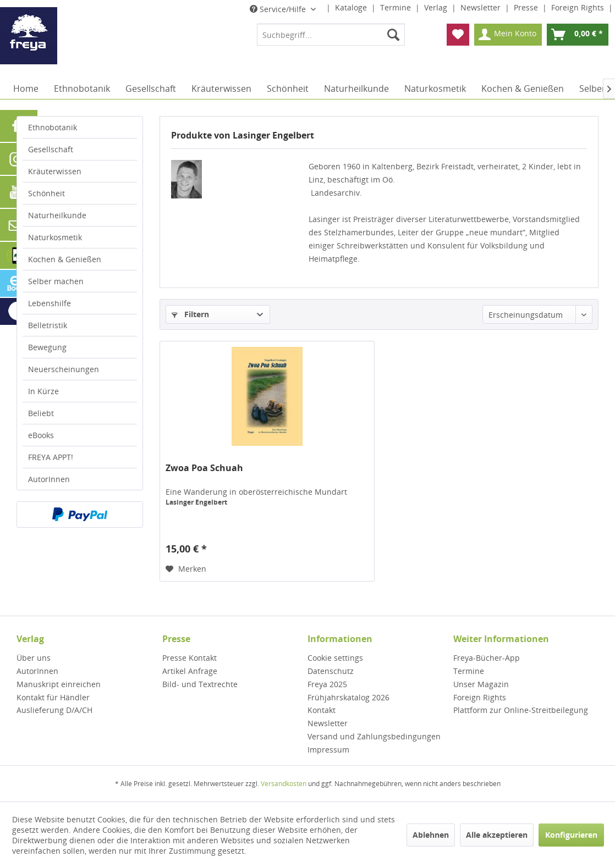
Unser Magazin (481, 684)
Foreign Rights (579, 7)
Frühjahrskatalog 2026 (348, 697)
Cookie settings (335, 658)
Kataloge (352, 7)
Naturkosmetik (55, 237)
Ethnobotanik (53, 127)
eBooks (41, 435)
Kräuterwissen (55, 171)
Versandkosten (284, 784)
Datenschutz (331, 671)
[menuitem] (331, 35)
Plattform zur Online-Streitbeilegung (521, 710)
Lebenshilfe (50, 303)
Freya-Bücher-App (487, 658)
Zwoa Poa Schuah (204, 468)
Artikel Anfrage (190, 671)
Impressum (328, 750)
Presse (527, 7)
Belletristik (48, 325)
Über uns (34, 658)
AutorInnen (49, 479)
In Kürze (43, 391)
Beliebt (41, 413)
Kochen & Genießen (65, 259)
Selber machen (56, 281)
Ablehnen (431, 835)
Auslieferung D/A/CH (54, 710)
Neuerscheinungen (64, 369)
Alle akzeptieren (497, 835)
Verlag (437, 7)
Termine (397, 7)
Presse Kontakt (190, 658)
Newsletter (482, 7)
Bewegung (47, 347)
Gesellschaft (51, 149)
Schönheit (46, 193)
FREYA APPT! (51, 457)
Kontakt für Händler (53, 697)
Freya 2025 (327, 684)
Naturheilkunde (57, 215)
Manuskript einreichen (59, 684)
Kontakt (322, 710)
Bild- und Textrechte (200, 684)
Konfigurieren (571, 835)
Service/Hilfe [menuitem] (279, 9)
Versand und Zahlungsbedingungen (374, 736)
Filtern (190, 314)
